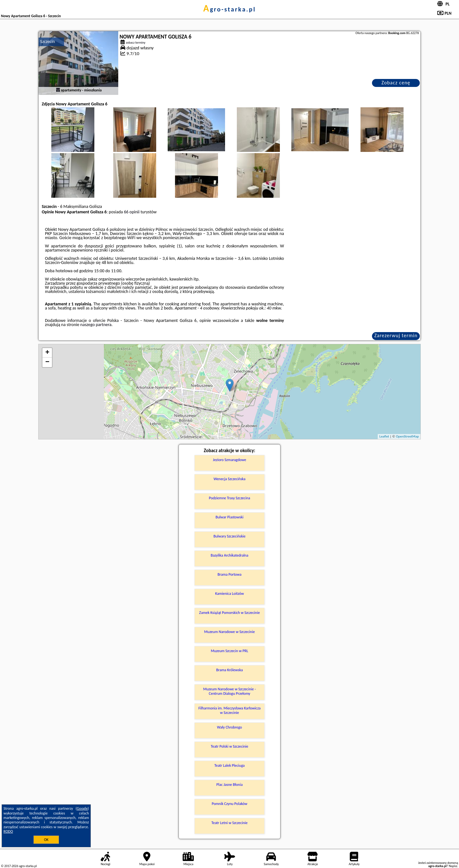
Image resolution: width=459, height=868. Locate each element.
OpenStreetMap (407, 436)
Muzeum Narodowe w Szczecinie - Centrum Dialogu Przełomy (229, 691)
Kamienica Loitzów (229, 594)
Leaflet (384, 436)
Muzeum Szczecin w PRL (229, 651)
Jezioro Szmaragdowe (229, 460)
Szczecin (47, 42)
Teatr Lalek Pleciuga (229, 765)
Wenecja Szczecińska (229, 479)
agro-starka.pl (229, 9)
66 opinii (132, 212)
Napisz (453, 866)
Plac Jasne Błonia (229, 785)
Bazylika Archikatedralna (229, 555)
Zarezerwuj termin (396, 335)
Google (82, 808)
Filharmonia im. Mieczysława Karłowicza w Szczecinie (230, 710)
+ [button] (47, 353)
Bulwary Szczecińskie (230, 536)
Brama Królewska (229, 670)
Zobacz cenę (396, 83)
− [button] (47, 362)
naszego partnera (96, 325)
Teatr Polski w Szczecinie (229, 746)
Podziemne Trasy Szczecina (229, 498)
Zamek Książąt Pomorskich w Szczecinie (229, 613)
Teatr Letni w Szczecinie (229, 823)
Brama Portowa (229, 574)
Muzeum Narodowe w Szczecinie (230, 632)
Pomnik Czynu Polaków (229, 804)
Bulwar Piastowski (229, 517)
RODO (8, 831)
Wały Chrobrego (229, 727)
